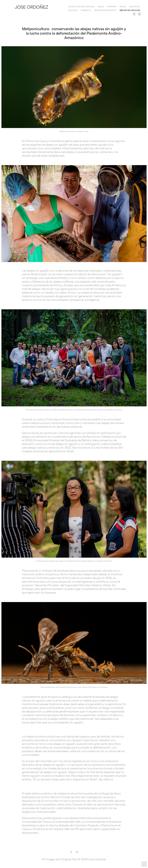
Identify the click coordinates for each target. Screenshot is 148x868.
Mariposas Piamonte (105, 10)
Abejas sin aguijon (130, 10)
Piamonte (86, 10)
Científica (135, 6)
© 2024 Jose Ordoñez (92, 859)
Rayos (123, 6)
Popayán (112, 6)
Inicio (101, 6)
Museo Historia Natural (82, 6)
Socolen (73, 10)
